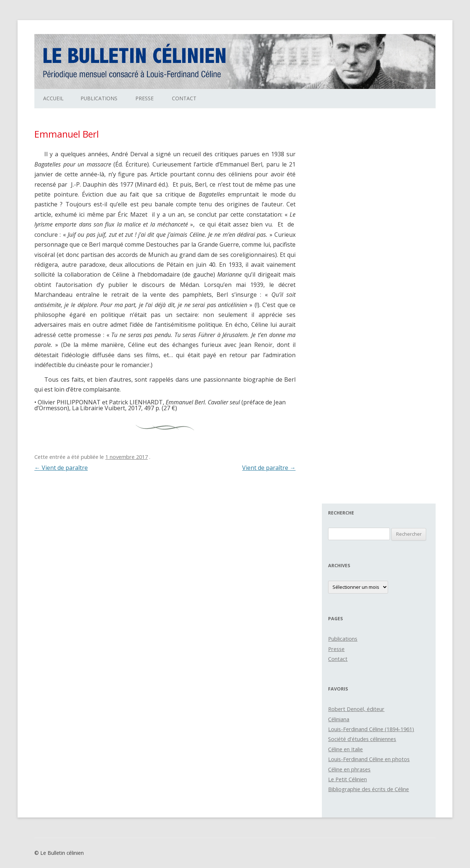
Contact (184, 98)
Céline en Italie (345, 749)
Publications (99, 98)
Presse (144, 98)
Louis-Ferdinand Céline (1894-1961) (371, 729)
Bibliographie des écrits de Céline (369, 789)
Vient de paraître (61, 468)
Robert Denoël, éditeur (356, 709)
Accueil (53, 98)
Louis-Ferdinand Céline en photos (369, 759)
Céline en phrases (349, 769)
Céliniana (339, 719)
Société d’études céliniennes (362, 739)
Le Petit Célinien (347, 779)
